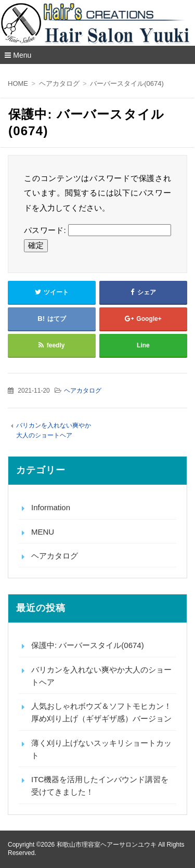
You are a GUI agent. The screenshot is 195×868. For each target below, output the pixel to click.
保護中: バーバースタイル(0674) (88, 645)
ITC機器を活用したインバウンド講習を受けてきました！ (100, 786)
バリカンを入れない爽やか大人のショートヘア (101, 676)
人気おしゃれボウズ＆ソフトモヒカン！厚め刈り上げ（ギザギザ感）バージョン (101, 712)
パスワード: (97, 230)
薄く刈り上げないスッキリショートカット (101, 749)
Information (51, 507)
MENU (43, 532)
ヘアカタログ (83, 391)
